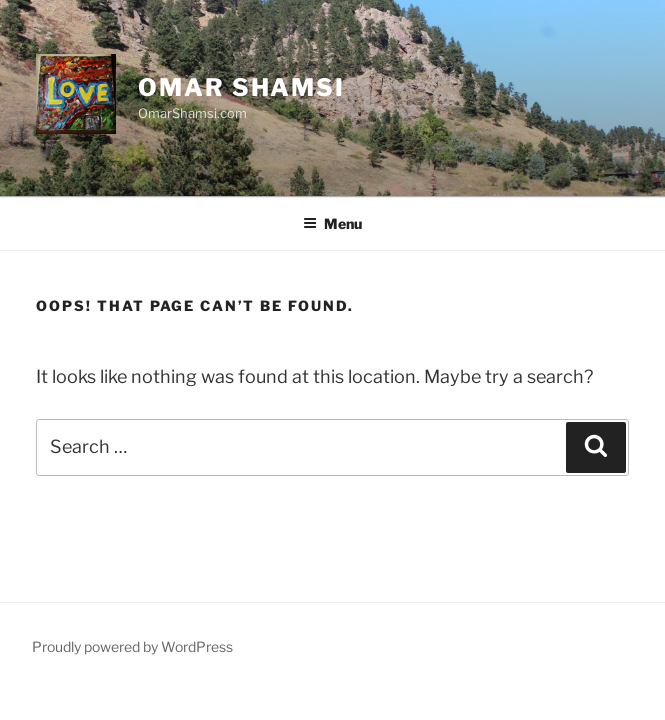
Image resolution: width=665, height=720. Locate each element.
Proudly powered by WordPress (132, 646)
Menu (332, 223)
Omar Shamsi (241, 87)
